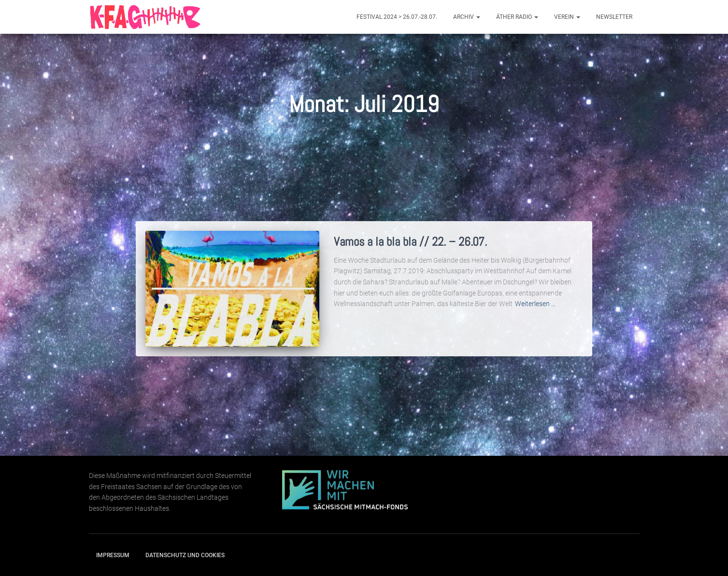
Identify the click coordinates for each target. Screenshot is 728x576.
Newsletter (614, 17)
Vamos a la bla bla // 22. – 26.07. (410, 242)
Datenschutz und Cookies (185, 555)
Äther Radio (517, 17)
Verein (567, 17)
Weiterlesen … (535, 304)
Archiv (467, 17)
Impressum (113, 555)
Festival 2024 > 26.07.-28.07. (397, 17)
